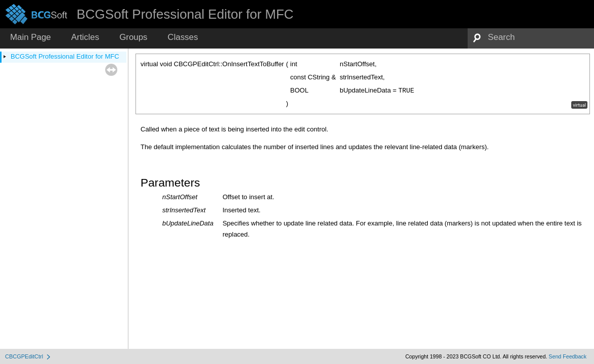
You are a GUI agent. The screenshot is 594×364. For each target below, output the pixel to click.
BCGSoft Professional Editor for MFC (65, 56)
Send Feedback (567, 356)
